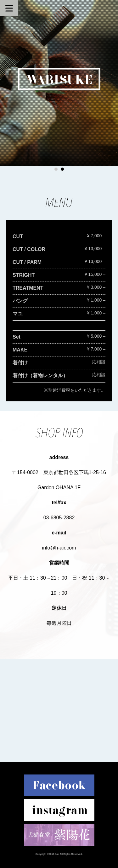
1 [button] (56, 169)
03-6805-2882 (59, 518)
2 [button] (62, 169)
